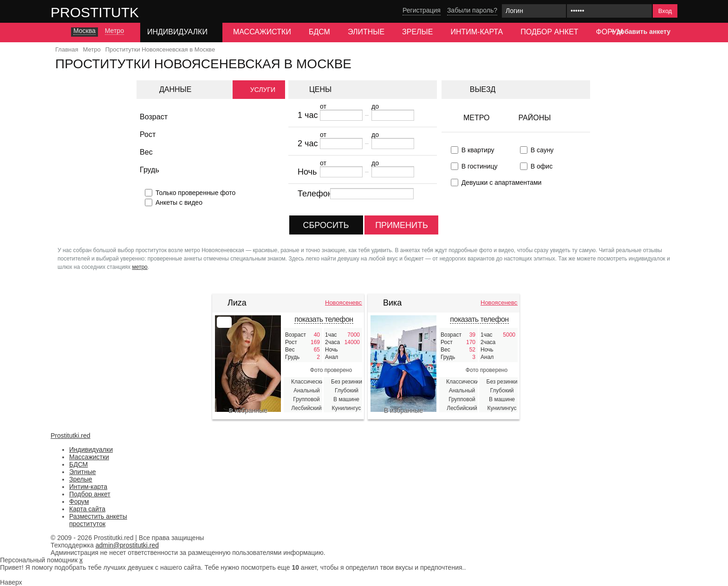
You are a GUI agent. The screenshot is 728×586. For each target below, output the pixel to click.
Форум (610, 32)
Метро (477, 118)
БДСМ (319, 32)
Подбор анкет (549, 32)
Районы (534, 118)
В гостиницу (480, 166)
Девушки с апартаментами (502, 182)
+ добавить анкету (641, 32)
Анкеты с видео (179, 202)
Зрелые (417, 32)
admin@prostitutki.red (127, 545)
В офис (542, 166)
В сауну (542, 150)
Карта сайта (87, 509)
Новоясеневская (344, 303)
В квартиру (478, 150)
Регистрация (422, 10)
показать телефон (324, 319)
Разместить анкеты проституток (98, 520)
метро (140, 267)
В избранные (248, 410)
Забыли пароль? (472, 10)
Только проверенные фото (195, 193)
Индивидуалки (91, 449)
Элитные (366, 32)
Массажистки (262, 32)
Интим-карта (477, 32)
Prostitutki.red (113, 12)
